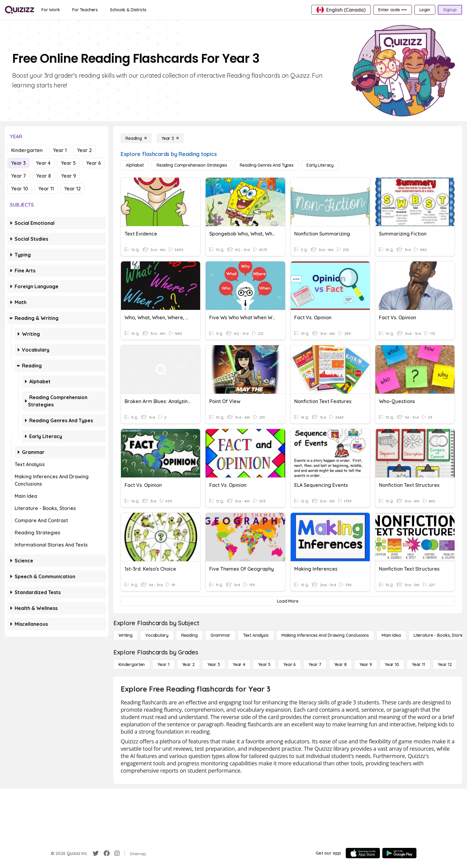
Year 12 (73, 189)
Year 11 (46, 189)
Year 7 (19, 176)
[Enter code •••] (392, 10)
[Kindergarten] (132, 664)
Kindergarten (27, 150)
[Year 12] (445, 664)
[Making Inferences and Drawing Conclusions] (325, 635)
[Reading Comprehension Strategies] (192, 165)
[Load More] (288, 601)
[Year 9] (366, 664)
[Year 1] (163, 664)
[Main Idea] (391, 635)
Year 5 (68, 163)
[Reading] (136, 138)
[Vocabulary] (157, 635)
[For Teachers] (85, 10)
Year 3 (18, 163)
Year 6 (94, 163)
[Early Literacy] (320, 165)
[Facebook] (107, 853)
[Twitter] (96, 853)
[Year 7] (315, 664)
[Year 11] (418, 664)
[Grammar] (220, 635)
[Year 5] (264, 664)
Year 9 (69, 176)
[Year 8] (340, 664)
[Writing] (126, 635)
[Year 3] (170, 138)
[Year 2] (188, 664)
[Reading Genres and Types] (267, 165)
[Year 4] (239, 664)
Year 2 (84, 150)
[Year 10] (392, 664)
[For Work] (51, 10)
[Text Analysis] (256, 635)
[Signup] (450, 10)
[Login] (425, 10)
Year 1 (60, 150)
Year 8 (44, 176)
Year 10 (20, 189)
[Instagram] (117, 853)
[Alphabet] (135, 165)
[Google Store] (399, 853)
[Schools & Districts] (128, 10)
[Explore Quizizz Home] (19, 10)
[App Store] (363, 853)
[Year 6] (290, 664)
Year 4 (43, 163)
